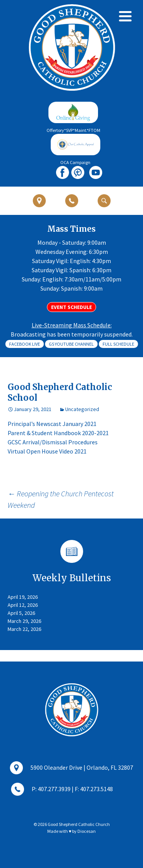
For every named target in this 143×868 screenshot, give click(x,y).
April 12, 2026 (23, 605)
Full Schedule (118, 344)
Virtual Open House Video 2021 (47, 451)
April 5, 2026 (21, 613)
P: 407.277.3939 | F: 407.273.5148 (62, 790)
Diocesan (87, 831)
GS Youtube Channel (71, 344)
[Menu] (125, 16)
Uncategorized (82, 409)
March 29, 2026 (24, 621)
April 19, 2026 (23, 597)
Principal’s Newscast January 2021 (52, 424)
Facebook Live (25, 344)
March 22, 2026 (24, 629)
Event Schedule (71, 307)
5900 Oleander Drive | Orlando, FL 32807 (71, 768)
